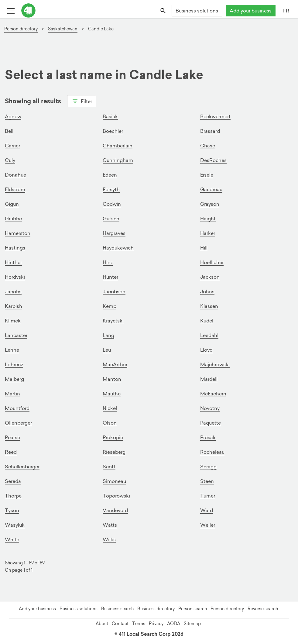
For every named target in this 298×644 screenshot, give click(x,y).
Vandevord (115, 510)
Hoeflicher (212, 262)
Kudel (207, 321)
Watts (110, 525)
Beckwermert (215, 116)
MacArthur (115, 364)
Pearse (12, 437)
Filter (82, 101)
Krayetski (113, 321)
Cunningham (118, 160)
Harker (208, 233)
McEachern (213, 394)
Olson (110, 423)
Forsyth (111, 189)
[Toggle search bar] (164, 10)
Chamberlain (118, 146)
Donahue (15, 175)
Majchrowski (215, 364)
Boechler (113, 131)
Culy (10, 160)
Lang (108, 335)
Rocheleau (212, 452)
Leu (107, 350)
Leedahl (209, 335)
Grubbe (13, 219)
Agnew (13, 116)
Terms (139, 624)
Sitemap (192, 624)
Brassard (210, 131)
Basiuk (110, 116)
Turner (208, 496)
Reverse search (263, 609)
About (102, 624)
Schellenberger (22, 467)
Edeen (110, 175)
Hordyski (15, 277)
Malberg (14, 379)
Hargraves (114, 233)
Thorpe (13, 496)
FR (286, 11)
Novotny (210, 408)
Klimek (13, 321)
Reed (11, 452)
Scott (109, 467)
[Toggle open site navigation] (11, 10)
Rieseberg (114, 452)
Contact (120, 624)
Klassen (209, 306)
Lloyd (206, 350)
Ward (207, 510)
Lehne (12, 350)
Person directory (227, 609)
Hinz (108, 262)
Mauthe (112, 394)
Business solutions (197, 11)
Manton (112, 379)
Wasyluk (15, 525)
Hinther (13, 262)
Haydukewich (118, 248)
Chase (208, 146)
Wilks (109, 539)
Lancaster (16, 335)
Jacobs (13, 291)
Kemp (110, 306)
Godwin (112, 204)
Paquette (211, 423)
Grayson (210, 204)
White (12, 539)
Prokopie (113, 437)
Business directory (156, 609)
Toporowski (116, 496)
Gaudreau (211, 189)
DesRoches (213, 160)
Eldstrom (15, 189)
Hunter (110, 277)
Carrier (12, 146)
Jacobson (114, 291)
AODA (174, 624)
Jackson (210, 277)
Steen (207, 481)
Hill (204, 248)
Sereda (13, 481)
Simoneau (114, 481)
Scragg (208, 467)
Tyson (12, 510)
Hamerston (18, 233)
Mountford (17, 408)
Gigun (12, 204)
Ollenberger (18, 423)
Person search (193, 609)
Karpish (14, 306)
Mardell (209, 379)
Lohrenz (14, 364)
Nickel (110, 408)
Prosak (208, 437)
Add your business (251, 11)
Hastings (15, 248)
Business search (117, 609)
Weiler (208, 525)
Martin (12, 394)
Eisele (207, 175)
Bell (9, 131)
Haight (208, 219)
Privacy (156, 624)
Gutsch (111, 219)
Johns (207, 291)
